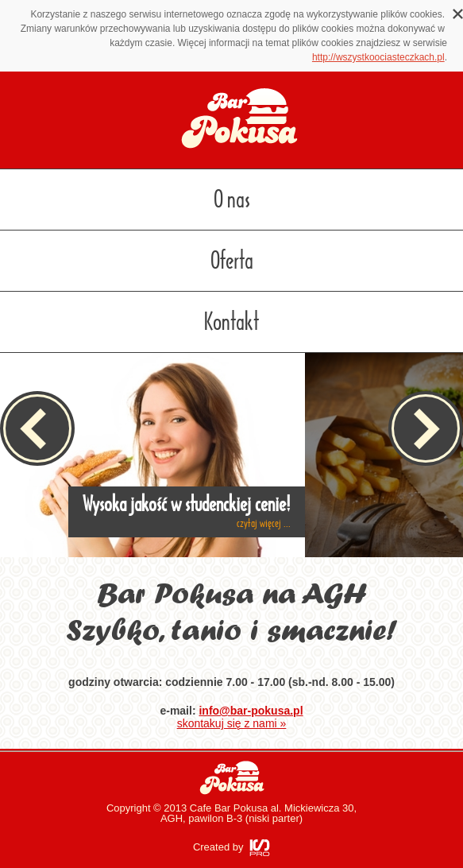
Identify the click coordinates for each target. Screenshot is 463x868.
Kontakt (231, 322)
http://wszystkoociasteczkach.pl (378, 57)
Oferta (232, 261)
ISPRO (260, 848)
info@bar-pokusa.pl (251, 711)
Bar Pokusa (232, 778)
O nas (232, 200)
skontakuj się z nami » (232, 723)
